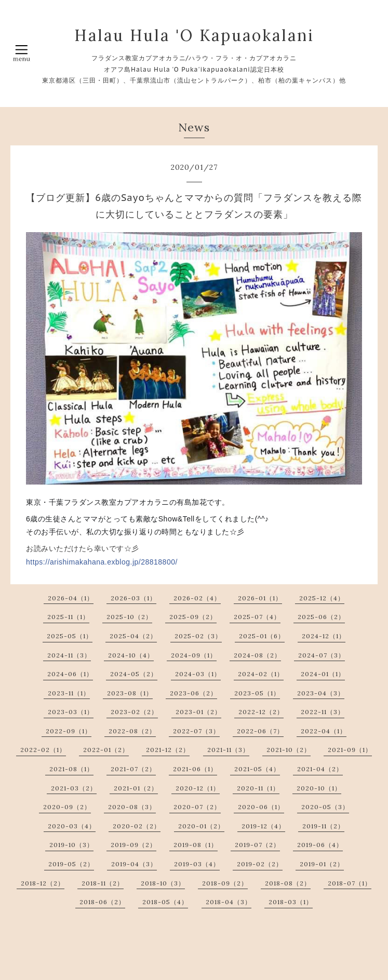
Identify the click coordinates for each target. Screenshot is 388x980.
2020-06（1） (261, 807)
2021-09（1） (350, 750)
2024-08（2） (257, 655)
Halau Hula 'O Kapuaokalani (194, 35)
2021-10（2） (289, 750)
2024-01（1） (323, 674)
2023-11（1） (69, 693)
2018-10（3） (163, 883)
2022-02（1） (43, 750)
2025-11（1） (68, 617)
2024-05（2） (134, 674)
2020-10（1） (319, 788)
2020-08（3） (132, 807)
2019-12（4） (263, 826)
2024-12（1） (324, 636)
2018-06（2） (102, 902)
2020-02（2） (137, 826)
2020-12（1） (198, 788)
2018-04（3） (229, 902)
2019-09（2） (133, 845)
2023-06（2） (193, 693)
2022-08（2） (132, 731)
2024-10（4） (131, 655)
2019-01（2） (322, 864)
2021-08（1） (71, 769)
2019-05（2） (71, 864)
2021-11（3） (228, 750)
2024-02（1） (261, 674)
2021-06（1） (195, 769)
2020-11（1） (258, 788)
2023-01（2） (198, 712)
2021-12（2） (168, 750)
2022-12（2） (261, 712)
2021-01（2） (136, 788)
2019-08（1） (196, 845)
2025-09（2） (193, 617)
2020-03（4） (72, 826)
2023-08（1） (130, 693)
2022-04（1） (324, 731)
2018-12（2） (43, 883)
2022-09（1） (69, 731)
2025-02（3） (198, 636)
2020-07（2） (197, 807)
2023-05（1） (257, 693)
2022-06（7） (260, 731)
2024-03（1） (198, 674)
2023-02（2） (134, 712)
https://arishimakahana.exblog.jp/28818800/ (102, 562)
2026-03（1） (133, 598)
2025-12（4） (322, 598)
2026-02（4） (197, 598)
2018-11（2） (103, 883)
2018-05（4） (165, 902)
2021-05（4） (257, 769)
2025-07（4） (257, 617)
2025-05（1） (70, 636)
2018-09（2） (225, 883)
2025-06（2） (321, 617)
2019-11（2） (323, 826)
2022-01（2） (106, 750)
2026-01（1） (260, 598)
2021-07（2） (133, 769)
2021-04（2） (320, 769)
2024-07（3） (322, 655)
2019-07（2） (257, 845)
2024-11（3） (69, 655)
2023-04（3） (321, 693)
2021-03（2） (74, 788)
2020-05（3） (325, 807)
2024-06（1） (70, 674)
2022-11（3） (323, 712)
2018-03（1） (291, 902)
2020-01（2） (201, 826)
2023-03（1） (71, 712)
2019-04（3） (134, 864)
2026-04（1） (71, 598)
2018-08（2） (288, 883)
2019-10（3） (71, 845)
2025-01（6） (262, 636)
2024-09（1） (194, 655)
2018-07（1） (350, 883)
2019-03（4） (197, 864)
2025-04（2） (133, 636)
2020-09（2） (67, 807)
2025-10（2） (129, 617)
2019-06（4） (320, 845)
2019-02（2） (260, 864)
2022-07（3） (196, 731)
